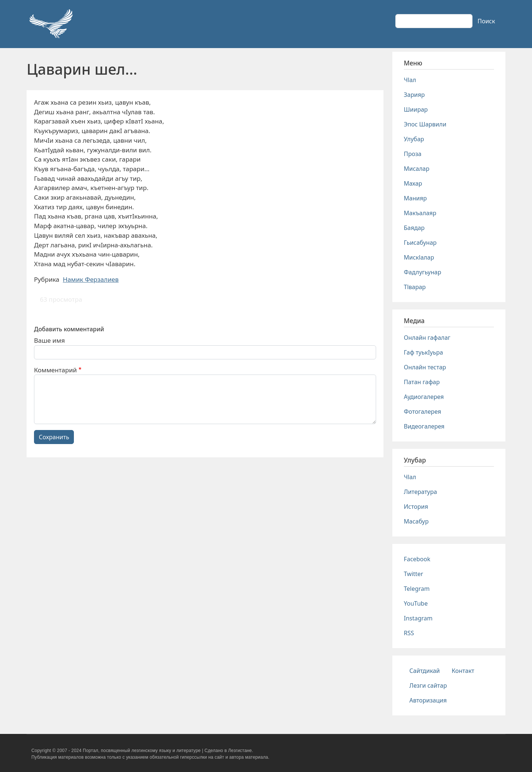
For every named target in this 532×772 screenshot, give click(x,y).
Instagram (418, 618)
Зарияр (414, 95)
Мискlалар (419, 257)
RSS (409, 633)
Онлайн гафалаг (427, 338)
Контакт (463, 671)
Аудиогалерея (424, 397)
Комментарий (55, 370)
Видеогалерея (424, 426)
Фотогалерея (422, 412)
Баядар (414, 228)
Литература (420, 492)
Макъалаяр (420, 213)
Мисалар (417, 169)
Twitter (413, 574)
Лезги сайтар (428, 685)
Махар (413, 183)
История (416, 507)
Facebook (417, 559)
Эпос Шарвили (425, 124)
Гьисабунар (420, 243)
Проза (413, 154)
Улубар (414, 139)
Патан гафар (422, 382)
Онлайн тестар (425, 367)
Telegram (417, 589)
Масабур (416, 521)
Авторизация (428, 700)
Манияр (415, 198)
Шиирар (416, 109)
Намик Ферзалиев (91, 279)
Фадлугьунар (422, 272)
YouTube (416, 603)
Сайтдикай (425, 671)
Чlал (410, 80)
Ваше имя (50, 340)
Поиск (486, 21)
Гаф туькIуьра (423, 352)
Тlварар (415, 287)
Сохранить (54, 437)
